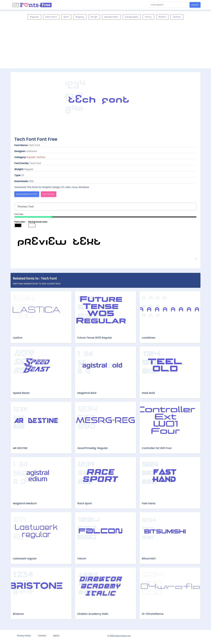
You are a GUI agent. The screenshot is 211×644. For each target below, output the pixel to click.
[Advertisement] (105, 44)
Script (94, 17)
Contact (42, 636)
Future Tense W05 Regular (95, 338)
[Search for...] (169, 5)
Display (80, 17)
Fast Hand (149, 503)
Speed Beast (21, 393)
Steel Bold (148, 393)
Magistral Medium (25, 503)
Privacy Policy (24, 636)
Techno (177, 17)
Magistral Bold (87, 393)
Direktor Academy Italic (93, 614)
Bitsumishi (149, 558)
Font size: (19, 214)
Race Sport (85, 503)
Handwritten (111, 17)
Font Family (49, 194)
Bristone (18, 614)
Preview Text (105, 245)
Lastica (18, 338)
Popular (34, 17)
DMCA (56, 636)
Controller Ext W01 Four (157, 448)
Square (31, 157)
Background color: (38, 222)
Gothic (162, 17)
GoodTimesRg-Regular (93, 448)
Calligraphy (132, 17)
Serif (66, 17)
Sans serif (51, 17)
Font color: (20, 222)
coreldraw (149, 338)
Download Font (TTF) (27, 194)
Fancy (148, 17)
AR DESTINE (20, 448)
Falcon (82, 558)
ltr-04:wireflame (153, 614)
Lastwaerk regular (25, 558)
